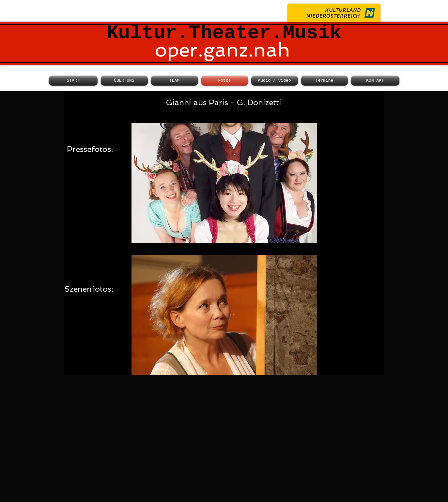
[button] (224, 183)
